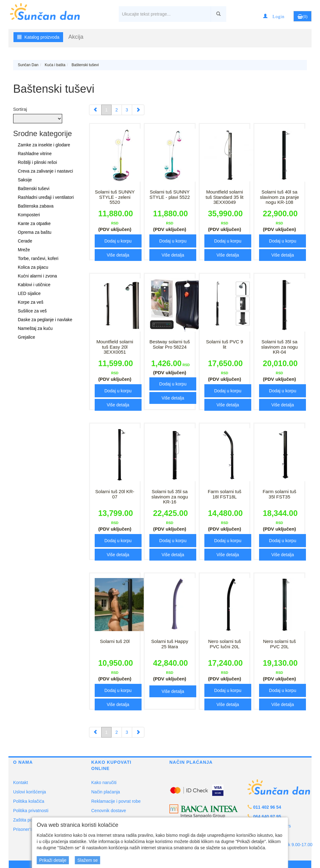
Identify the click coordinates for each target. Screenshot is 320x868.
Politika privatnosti (31, 811)
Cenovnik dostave (109, 811)
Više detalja (118, 255)
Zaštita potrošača (30, 820)
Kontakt (20, 782)
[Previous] (95, 110)
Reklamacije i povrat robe (116, 801)
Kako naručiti (104, 782)
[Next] (138, 110)
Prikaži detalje (53, 860)
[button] (274, 16)
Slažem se (87, 860)
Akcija (76, 37)
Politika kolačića (29, 801)
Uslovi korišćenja (30, 792)
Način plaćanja (106, 792)
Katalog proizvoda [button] (38, 37)
